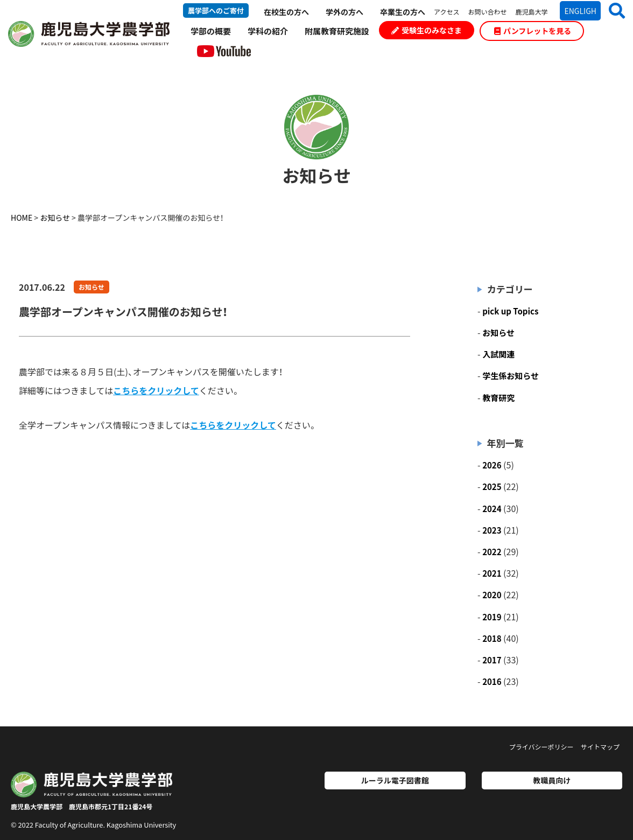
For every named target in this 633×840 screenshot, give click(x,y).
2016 (492, 681)
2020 (492, 595)
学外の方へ (344, 12)
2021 (492, 573)
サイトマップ (600, 747)
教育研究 (498, 398)
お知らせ (92, 287)
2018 (492, 638)
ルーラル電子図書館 (395, 780)
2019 (492, 617)
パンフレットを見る (533, 31)
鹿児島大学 (531, 12)
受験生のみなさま (427, 30)
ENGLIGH (580, 11)
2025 (492, 486)
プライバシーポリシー (541, 747)
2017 (492, 660)
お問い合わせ (487, 12)
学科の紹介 (268, 31)
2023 (492, 530)
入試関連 (498, 354)
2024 (492, 509)
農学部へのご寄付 (216, 10)
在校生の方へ (286, 12)
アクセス (446, 12)
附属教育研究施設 (337, 31)
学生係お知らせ (511, 376)
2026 (492, 465)
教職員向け (552, 780)
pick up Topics (510, 311)
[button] (613, 10)
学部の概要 (211, 31)
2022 (492, 552)
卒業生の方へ (403, 12)
